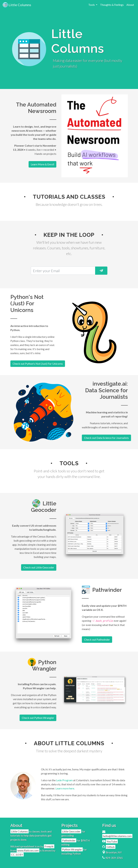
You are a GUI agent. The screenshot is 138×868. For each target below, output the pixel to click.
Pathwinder (69, 840)
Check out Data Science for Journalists (106, 438)
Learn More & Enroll (42, 164)
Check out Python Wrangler (38, 718)
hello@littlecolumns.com (117, 836)
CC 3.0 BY (17, 854)
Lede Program (64, 780)
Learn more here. (65, 788)
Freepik (49, 846)
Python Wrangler (72, 849)
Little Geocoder (71, 831)
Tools (92, 5)
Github (111, 847)
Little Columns (17, 5)
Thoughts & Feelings (112, 5)
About (130, 5)
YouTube (112, 841)
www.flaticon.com (28, 850)
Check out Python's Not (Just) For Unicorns (38, 364)
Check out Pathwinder (97, 639)
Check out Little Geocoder (39, 567)
